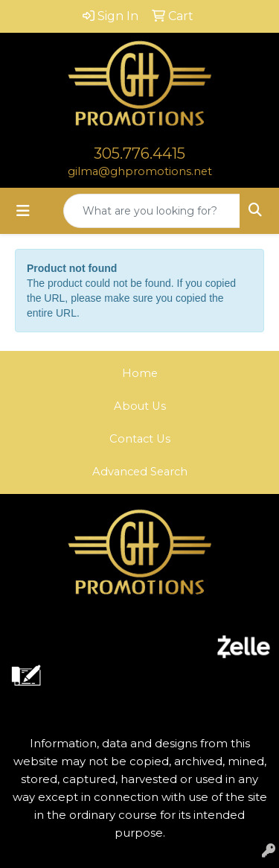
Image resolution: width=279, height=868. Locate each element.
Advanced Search (140, 472)
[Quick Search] (152, 211)
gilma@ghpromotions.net (140, 171)
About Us (140, 406)
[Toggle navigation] (23, 211)
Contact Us (140, 439)
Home (140, 373)
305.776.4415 (139, 153)
